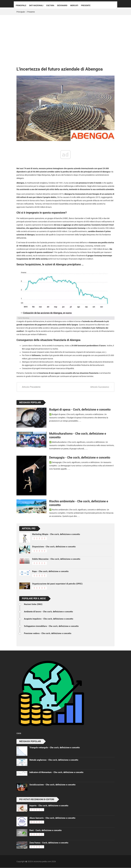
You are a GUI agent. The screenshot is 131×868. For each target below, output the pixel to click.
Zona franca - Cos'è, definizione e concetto (49, 843)
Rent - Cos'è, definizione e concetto (45, 830)
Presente (86, 5)
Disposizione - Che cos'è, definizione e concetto (54, 547)
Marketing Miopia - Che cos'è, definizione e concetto (56, 534)
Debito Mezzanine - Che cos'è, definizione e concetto (56, 559)
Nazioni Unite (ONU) (33, 604)
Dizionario (62, 5)
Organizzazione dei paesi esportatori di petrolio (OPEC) (57, 584)
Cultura (50, 5)
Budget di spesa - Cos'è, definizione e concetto (80, 410)
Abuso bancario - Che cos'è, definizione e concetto (52, 818)
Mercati (74, 5)
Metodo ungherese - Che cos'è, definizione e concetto (54, 760)
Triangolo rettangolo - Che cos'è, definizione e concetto (55, 748)
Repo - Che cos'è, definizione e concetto (50, 572)
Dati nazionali (36, 5)
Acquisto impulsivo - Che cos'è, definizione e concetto (49, 619)
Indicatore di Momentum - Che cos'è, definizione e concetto (56, 772)
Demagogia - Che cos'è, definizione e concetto (80, 458)
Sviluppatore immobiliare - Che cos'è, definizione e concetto (51, 626)
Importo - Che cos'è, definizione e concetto (49, 806)
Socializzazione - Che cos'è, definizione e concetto (52, 785)
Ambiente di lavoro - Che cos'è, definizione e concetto (48, 612)
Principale (21, 5)
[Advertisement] (65, 35)
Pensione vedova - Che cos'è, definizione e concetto (48, 633)
